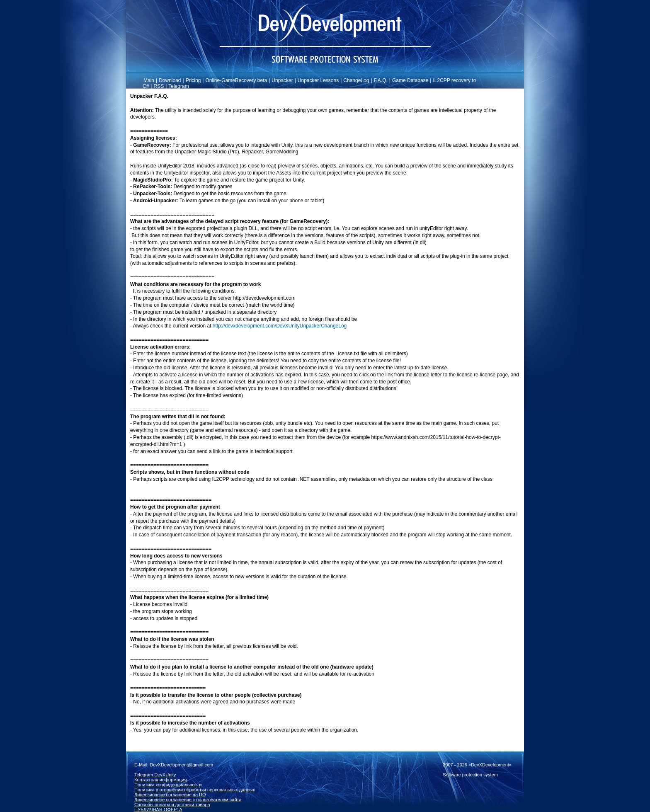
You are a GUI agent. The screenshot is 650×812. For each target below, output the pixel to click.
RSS (159, 86)
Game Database (410, 80)
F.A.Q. (381, 80)
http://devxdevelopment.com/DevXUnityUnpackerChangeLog (280, 326)
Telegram (178, 86)
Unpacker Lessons (318, 80)
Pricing (193, 80)
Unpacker (282, 80)
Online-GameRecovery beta (236, 80)
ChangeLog (356, 80)
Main (149, 80)
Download (170, 80)
